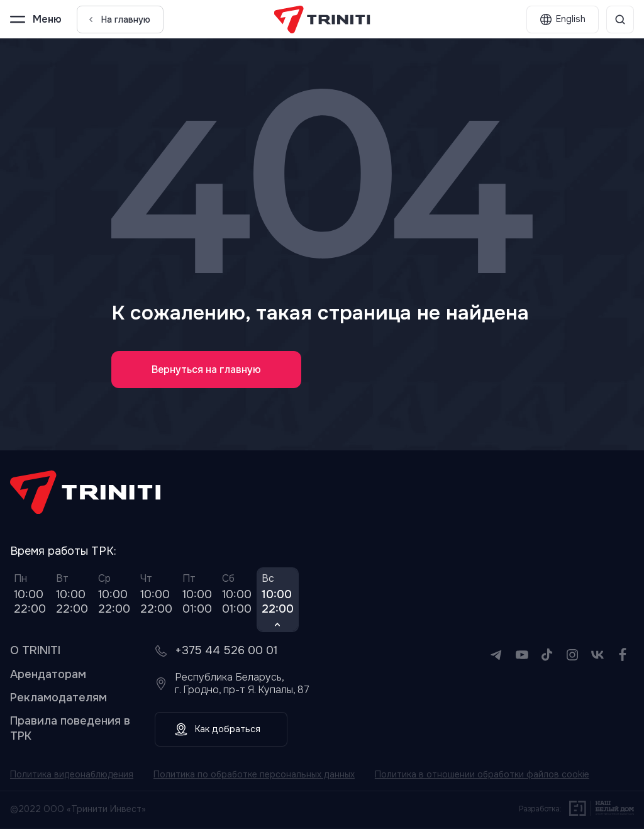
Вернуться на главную (207, 370)
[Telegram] (497, 664)
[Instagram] (572, 664)
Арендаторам (48, 675)
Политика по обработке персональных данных (256, 776)
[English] (563, 19)
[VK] (597, 664)
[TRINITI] (322, 19)
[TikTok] (547, 664)
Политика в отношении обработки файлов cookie (484, 776)
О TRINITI (35, 652)
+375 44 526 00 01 (226, 652)
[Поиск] (620, 19)
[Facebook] (623, 664)
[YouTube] (522, 664)
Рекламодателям (58, 698)
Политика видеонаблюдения (72, 776)
